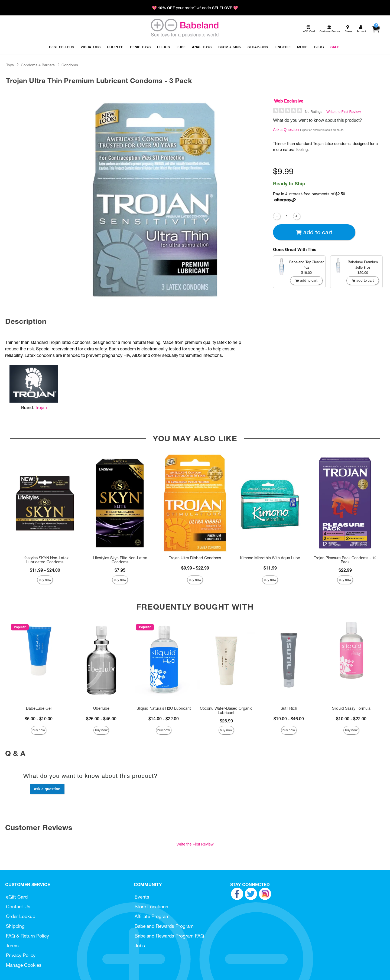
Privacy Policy (21, 955)
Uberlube (101, 708)
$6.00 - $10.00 (39, 719)
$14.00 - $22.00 (164, 719)
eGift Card (17, 897)
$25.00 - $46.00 (101, 719)
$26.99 (226, 721)
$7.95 (120, 570)
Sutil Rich (289, 708)
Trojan (41, 407)
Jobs (140, 946)
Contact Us (18, 907)
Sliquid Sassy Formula (351, 708)
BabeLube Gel (39, 708)
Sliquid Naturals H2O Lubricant (164, 708)
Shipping (15, 926)
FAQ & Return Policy (27, 936)
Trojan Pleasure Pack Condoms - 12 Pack (345, 560)
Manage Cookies (24, 965)
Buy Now (45, 580)
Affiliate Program (152, 916)
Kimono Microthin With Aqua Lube (270, 558)
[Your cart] (376, 29)
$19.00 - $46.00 (289, 719)
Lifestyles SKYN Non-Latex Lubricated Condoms (45, 560)
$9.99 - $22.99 (195, 568)
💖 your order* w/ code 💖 (195, 8)
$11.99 (270, 568)
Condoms (70, 65)
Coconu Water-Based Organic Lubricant (226, 711)
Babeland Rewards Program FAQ (169, 936)
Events (142, 897)
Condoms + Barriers (38, 65)
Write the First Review (344, 112)
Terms (12, 946)
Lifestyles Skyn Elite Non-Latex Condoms (120, 560)
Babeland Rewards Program (164, 926)
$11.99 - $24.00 (45, 570)
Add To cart (314, 232)
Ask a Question (286, 130)
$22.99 (345, 570)
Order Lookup (21, 916)
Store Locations (151, 907)
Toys (10, 65)
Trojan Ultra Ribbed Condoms (195, 558)
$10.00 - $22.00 (351, 719)
